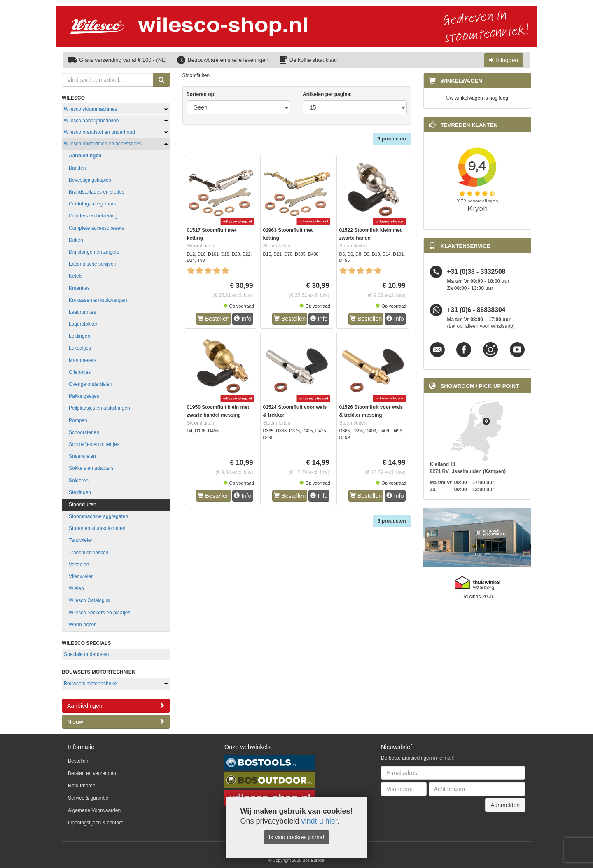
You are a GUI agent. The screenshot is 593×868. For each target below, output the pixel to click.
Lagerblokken (84, 324)
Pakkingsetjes (84, 396)
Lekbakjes (80, 348)
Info (243, 319)
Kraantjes (79, 288)
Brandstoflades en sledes (97, 192)
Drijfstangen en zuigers (94, 252)
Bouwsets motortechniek (91, 684)
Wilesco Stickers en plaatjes (99, 613)
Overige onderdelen (90, 384)
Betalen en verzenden (92, 773)
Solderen (79, 481)
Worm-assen (83, 625)
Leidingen (79, 336)
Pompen (78, 420)
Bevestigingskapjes (90, 180)
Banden (77, 168)
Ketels (76, 276)
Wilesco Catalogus (89, 600)
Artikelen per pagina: (327, 94)
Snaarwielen (82, 456)
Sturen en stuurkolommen (97, 528)
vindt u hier (319, 821)
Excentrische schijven (92, 264)
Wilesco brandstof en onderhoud (99, 132)
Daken (76, 240)
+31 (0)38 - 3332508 (476, 272)
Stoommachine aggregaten (98, 516)
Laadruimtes (82, 312)
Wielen (76, 588)
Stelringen (80, 492)
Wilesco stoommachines (90, 109)
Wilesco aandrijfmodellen (91, 121)
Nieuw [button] (116, 722)
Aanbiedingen (85, 156)
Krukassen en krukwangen (98, 300)
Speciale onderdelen (86, 654)
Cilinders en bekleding (93, 216)
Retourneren (82, 786)
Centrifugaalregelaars (92, 204)
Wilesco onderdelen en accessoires (103, 144)
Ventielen (79, 565)
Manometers (83, 360)
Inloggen (504, 60)
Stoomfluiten (83, 504)
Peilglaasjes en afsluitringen (99, 408)
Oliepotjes (80, 372)
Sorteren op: (201, 94)
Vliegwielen (81, 576)
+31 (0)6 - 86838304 (476, 310)
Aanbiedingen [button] (116, 706)
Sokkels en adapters (91, 468)
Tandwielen (81, 540)
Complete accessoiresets (96, 228)
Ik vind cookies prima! (297, 837)
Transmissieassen (89, 553)
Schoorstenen (84, 432)
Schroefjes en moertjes (94, 444)
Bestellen (214, 319)
